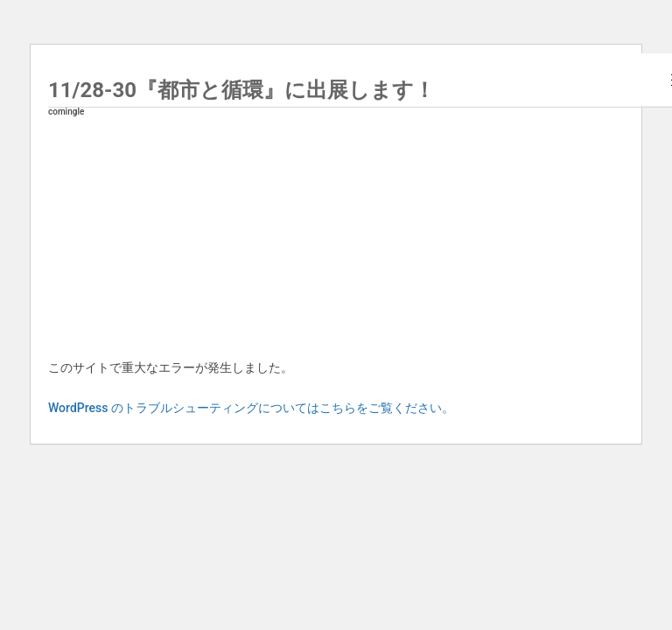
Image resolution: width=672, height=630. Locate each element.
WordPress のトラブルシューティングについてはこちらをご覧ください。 (251, 408)
